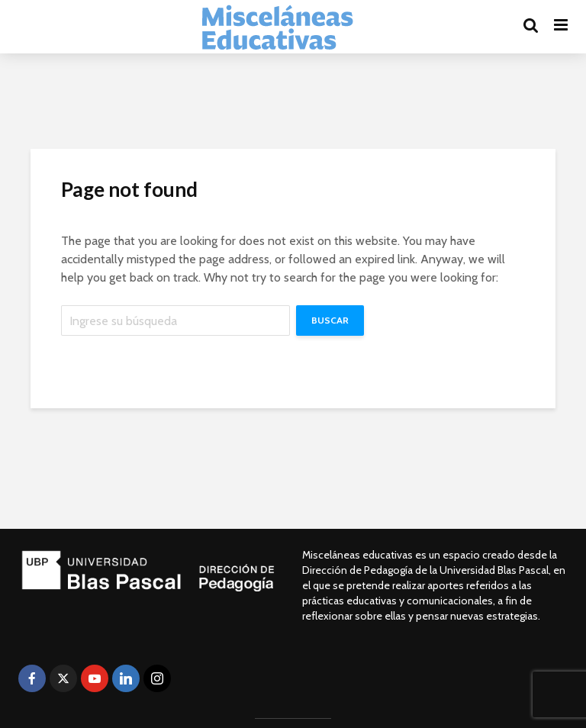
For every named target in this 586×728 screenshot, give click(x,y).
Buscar (330, 320)
